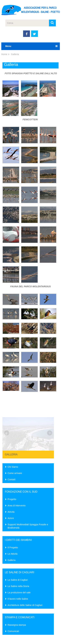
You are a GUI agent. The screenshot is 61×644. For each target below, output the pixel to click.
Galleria (11, 424)
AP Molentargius (11, 637)
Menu (8, 46)
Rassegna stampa (17, 595)
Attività (11, 482)
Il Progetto (13, 517)
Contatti (12, 449)
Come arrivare (15, 443)
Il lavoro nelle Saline (18, 569)
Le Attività (13, 524)
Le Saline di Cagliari (18, 550)
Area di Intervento (17, 475)
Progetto (12, 469)
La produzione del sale (19, 562)
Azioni (11, 488)
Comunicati (13, 601)
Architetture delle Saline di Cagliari (25, 575)
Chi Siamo (13, 437)
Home (4, 54)
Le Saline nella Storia (18, 556)
